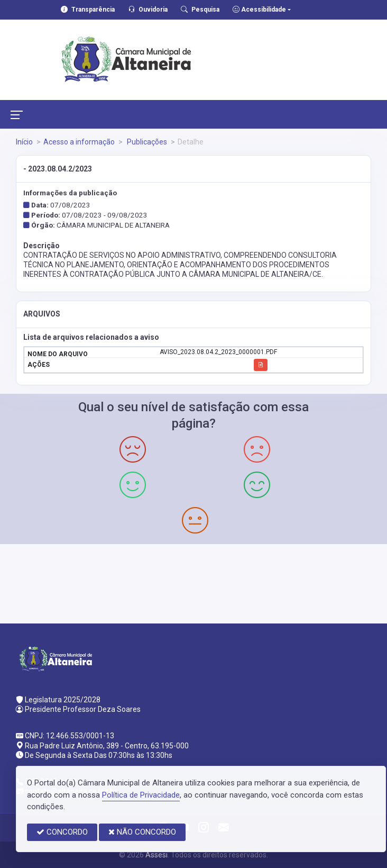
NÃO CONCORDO (142, 832)
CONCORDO (62, 832)
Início (24, 142)
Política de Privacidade (141, 795)
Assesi (156, 855)
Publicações (146, 142)
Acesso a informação (79, 142)
